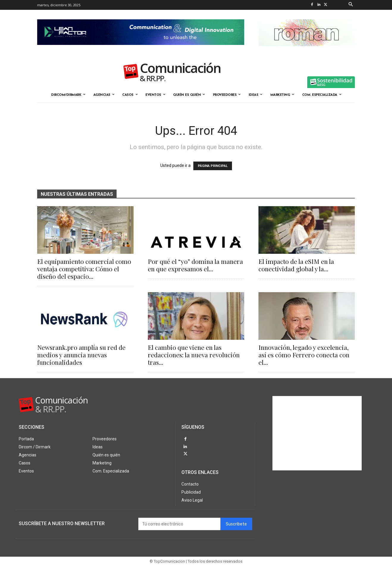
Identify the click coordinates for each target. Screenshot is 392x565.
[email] (179, 523)
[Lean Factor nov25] (141, 50)
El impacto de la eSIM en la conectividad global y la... (296, 265)
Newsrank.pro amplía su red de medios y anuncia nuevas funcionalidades (81, 355)
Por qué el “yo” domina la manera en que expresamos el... (195, 265)
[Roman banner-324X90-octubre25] (307, 51)
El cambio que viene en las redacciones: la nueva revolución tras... (194, 355)
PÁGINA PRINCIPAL (213, 166)
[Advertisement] (317, 433)
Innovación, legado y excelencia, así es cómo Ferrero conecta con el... (304, 355)
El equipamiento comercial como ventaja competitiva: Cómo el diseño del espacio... (84, 269)
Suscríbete (236, 523)
